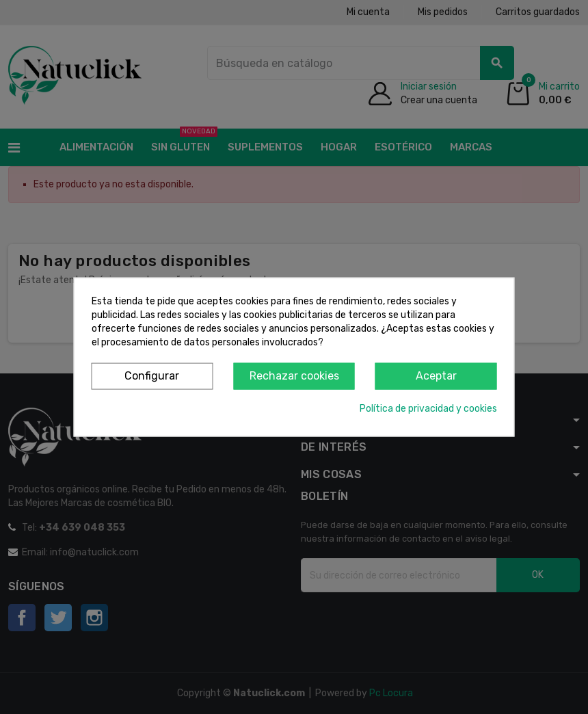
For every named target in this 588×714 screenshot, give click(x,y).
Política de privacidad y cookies (428, 408)
